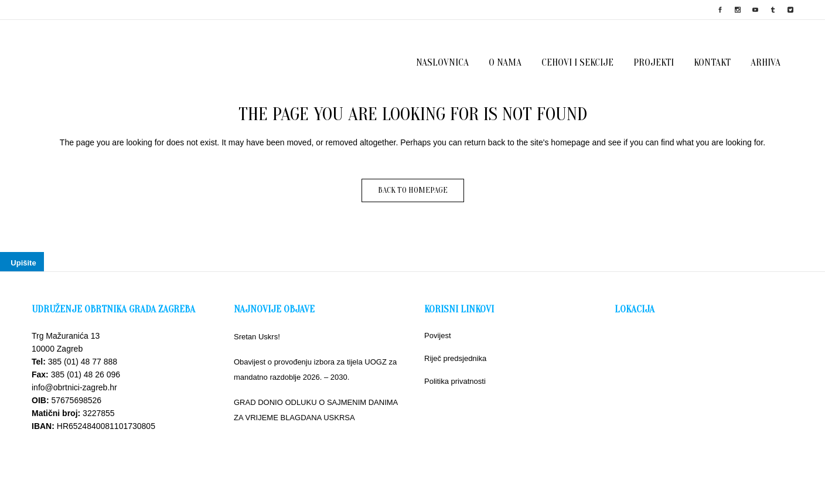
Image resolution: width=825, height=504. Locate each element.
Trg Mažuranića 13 (66, 336)
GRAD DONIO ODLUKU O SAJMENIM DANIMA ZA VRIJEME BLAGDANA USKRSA (316, 410)
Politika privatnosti (455, 381)
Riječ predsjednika (455, 358)
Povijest (438, 336)
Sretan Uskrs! (257, 337)
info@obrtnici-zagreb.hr (74, 387)
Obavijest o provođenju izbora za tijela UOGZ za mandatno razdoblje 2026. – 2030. (315, 370)
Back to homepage (413, 190)
